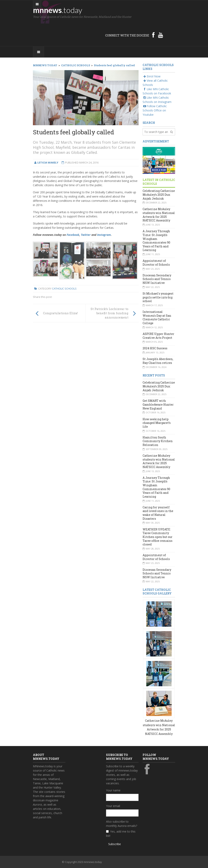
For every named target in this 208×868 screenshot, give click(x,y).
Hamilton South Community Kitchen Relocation (158, 441)
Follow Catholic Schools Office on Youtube (155, 110)
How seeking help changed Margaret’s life (157, 423)
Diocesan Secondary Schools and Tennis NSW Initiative (157, 279)
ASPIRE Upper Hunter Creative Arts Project (158, 336)
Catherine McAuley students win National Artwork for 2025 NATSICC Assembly (159, 215)
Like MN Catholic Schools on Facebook (157, 91)
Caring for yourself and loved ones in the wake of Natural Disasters (158, 513)
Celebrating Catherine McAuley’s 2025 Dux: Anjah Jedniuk (159, 195)
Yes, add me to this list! (121, 834)
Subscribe (115, 844)
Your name (113, 790)
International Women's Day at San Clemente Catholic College (157, 317)
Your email (113, 806)
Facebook (73, 235)
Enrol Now (152, 76)
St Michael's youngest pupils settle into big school (158, 297)
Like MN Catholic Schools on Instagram (157, 100)
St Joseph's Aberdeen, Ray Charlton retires (158, 361)
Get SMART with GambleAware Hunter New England (158, 404)
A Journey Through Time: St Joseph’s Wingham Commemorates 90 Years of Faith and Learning (156, 241)
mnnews (58, 10)
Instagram (104, 235)
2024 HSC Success (155, 348)
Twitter (86, 235)
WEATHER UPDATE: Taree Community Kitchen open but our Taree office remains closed (158, 537)
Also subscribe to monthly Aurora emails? (122, 824)
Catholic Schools (64, 289)
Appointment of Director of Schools (156, 263)
